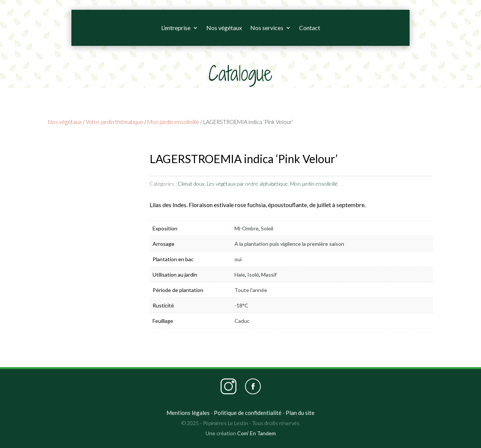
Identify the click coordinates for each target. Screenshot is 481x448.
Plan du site (300, 413)
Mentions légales (188, 413)
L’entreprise (176, 28)
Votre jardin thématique (114, 122)
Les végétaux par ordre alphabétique (247, 184)
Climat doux (191, 184)
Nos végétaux (224, 28)
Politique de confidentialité (248, 413)
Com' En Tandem (256, 433)
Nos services (267, 28)
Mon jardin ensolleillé (173, 122)
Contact (310, 28)
